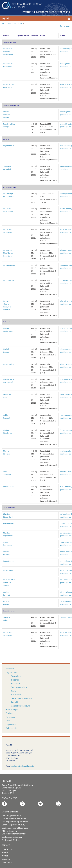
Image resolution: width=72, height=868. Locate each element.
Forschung (10, 717)
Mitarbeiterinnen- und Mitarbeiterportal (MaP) (14, 832)
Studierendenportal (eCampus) (15, 828)
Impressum (11, 724)
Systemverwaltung (19, 687)
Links (8, 721)
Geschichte (16, 695)
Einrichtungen (12, 710)
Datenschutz (11, 728)
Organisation (15, 24)
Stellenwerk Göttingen (12, 840)
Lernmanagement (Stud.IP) (13, 825)
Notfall (5, 856)
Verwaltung (16, 676)
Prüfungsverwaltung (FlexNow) (15, 822)
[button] (36, 19)
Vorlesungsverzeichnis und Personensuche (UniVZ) (14, 817)
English (65, 26)
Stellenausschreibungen (21, 698)
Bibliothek (16, 684)
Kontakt (15, 702)
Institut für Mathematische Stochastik (46, 12)
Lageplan (6, 859)
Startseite (10, 669)
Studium (10, 713)
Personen (15, 680)
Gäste (14, 691)
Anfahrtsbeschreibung (21, 706)
